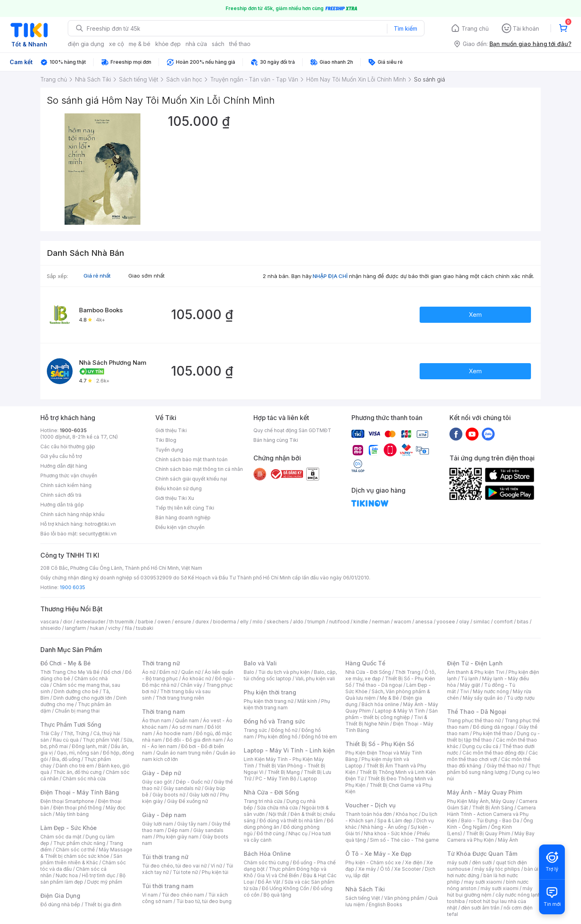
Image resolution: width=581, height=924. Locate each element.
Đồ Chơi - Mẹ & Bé (66, 663)
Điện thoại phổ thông (77, 808)
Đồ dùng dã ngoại (494, 727)
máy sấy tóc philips (497, 869)
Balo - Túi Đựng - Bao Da (490, 821)
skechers (278, 622)
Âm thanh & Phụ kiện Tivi (476, 672)
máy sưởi (458, 862)
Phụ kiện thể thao (493, 733)
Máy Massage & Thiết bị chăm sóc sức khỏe (86, 853)
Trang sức (255, 730)
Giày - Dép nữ (162, 773)
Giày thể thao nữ (505, 766)
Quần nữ (191, 672)
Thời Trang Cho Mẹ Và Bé (70, 672)
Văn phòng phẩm (404, 898)
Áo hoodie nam (174, 733)
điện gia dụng (86, 44)
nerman (381, 622)
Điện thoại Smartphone (67, 801)
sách (218, 44)
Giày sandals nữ (182, 788)
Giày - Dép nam (164, 815)
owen (164, 622)
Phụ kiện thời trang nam (287, 704)
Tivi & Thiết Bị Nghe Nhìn (386, 720)
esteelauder (91, 622)
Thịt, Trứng (76, 733)
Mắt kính (307, 701)
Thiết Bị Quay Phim (488, 833)
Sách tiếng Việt (363, 898)
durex (202, 622)
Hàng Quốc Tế (365, 663)
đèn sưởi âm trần (480, 908)
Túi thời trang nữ (165, 857)
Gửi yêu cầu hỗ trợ (61, 456)
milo (258, 622)
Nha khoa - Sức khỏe (388, 833)
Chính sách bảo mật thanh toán (191, 459)
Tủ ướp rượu (521, 698)
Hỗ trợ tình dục (99, 875)
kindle (361, 622)
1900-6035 (73, 430)
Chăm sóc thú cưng (266, 862)
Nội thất (278, 814)
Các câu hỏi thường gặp (68, 446)
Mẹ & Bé (389, 698)
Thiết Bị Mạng (284, 772)
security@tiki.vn (98, 534)
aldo (298, 622)
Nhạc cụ (298, 833)
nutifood (339, 622)
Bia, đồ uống (66, 759)
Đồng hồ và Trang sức (274, 721)
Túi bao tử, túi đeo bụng (204, 901)
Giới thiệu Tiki (171, 430)
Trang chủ (475, 28)
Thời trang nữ (161, 663)
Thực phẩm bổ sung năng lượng (494, 769)
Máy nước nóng (491, 691)
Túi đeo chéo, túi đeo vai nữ (174, 866)
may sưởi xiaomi (483, 882)
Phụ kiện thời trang (270, 692)
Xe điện (414, 862)
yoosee (446, 622)
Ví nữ (216, 866)
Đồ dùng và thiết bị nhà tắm (291, 821)
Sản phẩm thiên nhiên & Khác (81, 859)
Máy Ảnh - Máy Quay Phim (485, 792)
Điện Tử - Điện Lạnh (475, 663)
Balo (249, 672)
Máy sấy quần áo (483, 698)
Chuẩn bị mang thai (77, 711)
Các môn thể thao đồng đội (493, 753)
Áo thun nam (157, 720)
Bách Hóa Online (267, 854)
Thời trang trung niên (180, 698)
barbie (146, 622)
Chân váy (191, 685)
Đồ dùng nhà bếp (60, 904)
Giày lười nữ (203, 795)
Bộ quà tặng (277, 895)
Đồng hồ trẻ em (319, 737)
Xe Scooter (408, 869)
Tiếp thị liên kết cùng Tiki (185, 508)
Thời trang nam (163, 712)
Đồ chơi (112, 672)
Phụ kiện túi (215, 872)
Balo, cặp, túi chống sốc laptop (290, 675)
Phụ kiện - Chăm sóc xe (373, 862)
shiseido (51, 628)
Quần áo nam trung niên (184, 753)
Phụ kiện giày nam (177, 837)
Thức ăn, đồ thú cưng (77, 772)
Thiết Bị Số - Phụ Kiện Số (380, 744)
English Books (386, 904)
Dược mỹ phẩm (105, 882)
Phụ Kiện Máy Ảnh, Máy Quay (481, 801)
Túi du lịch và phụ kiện (284, 672)
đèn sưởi (482, 862)
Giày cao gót (157, 782)
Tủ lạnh (469, 678)
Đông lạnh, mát (89, 746)
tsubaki (145, 628)
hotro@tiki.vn (100, 524)
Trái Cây (50, 733)
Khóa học (407, 814)
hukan (97, 628)
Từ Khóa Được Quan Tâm (482, 854)
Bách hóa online (380, 704)
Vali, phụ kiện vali (315, 678)
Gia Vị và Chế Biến (278, 875)
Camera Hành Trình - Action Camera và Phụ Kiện (491, 814)
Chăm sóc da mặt (61, 837)
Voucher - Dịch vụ (370, 805)
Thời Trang (408, 672)
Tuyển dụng (169, 450)
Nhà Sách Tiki (365, 889)
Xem (475, 315)
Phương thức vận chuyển (69, 476)
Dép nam (179, 830)
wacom (402, 622)
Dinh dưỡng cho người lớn (83, 698)
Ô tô (385, 869)
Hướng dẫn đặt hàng (64, 466)
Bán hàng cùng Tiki (276, 440)
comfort (503, 622)
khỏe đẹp (168, 44)
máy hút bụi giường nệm (490, 892)
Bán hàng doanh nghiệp (183, 517)
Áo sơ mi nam (188, 727)
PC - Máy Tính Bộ (276, 779)
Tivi (464, 691)
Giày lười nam (158, 824)
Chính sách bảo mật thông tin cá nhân (199, 469)
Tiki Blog (166, 440)
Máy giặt (470, 685)
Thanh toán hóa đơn (369, 814)
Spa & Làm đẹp (395, 821)
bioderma (225, 622)
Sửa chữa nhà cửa (277, 808)
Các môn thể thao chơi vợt (492, 756)
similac (482, 622)
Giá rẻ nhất (97, 276)
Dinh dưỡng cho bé (76, 691)
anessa (424, 622)
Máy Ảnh (508, 840)
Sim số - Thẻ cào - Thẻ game (404, 840)
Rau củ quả (66, 740)
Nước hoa (67, 875)
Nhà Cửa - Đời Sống (271, 792)
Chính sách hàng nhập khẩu (72, 514)
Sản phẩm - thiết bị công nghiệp (392, 714)
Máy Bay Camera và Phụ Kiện (491, 837)
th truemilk (122, 622)
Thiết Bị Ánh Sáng (493, 808)
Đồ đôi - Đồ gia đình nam (194, 740)
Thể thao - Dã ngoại (379, 685)
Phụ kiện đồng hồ (278, 737)
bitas (523, 622)
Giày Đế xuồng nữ (187, 801)
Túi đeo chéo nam (183, 895)
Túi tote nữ (185, 872)
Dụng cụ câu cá (480, 746)
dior (68, 622)
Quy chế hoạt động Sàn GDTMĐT (292, 430)
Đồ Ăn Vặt (269, 882)
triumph (316, 622)
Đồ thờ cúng (271, 833)
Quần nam (187, 720)
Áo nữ (149, 672)
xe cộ (116, 44)
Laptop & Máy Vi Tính (400, 711)
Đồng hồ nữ (284, 730)
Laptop (309, 779)
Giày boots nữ (169, 795)
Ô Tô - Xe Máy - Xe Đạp (378, 854)
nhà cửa (196, 44)
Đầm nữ (168, 672)
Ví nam (150, 895)
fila (128, 628)
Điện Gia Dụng (60, 896)
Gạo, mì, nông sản (78, 753)
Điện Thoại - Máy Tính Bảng (80, 792)
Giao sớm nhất (146, 276)
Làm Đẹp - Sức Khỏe (69, 828)
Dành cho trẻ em (75, 766)
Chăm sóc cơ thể (75, 850)
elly (244, 622)
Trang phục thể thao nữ (474, 720)
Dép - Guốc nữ (193, 782)
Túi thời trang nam (168, 886)
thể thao (240, 44)
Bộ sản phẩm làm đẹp (83, 879)
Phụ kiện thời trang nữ (269, 701)
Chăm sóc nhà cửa (84, 779)
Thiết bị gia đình (103, 904)
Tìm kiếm (405, 28)
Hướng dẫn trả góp (62, 505)
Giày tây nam (192, 824)
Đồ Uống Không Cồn (285, 888)
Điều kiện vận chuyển (180, 527)
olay (464, 622)
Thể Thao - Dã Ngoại (477, 712)
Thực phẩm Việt (101, 740)
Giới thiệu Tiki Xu (175, 498)
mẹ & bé (140, 44)
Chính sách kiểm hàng (66, 485)
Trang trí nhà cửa (263, 801)
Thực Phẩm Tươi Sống (71, 724)
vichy (114, 628)
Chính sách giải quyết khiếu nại (191, 479)
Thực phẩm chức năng (79, 843)
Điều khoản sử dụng (179, 488)
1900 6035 (72, 587)
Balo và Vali (260, 663)
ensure (183, 622)
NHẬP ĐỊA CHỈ (330, 276)
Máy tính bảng (72, 814)
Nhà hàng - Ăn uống (384, 827)
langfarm (75, 628)
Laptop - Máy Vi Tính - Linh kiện (289, 750)
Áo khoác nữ (196, 678)
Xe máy (367, 869)
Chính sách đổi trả (61, 495)
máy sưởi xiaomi (499, 888)
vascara (50, 622)
